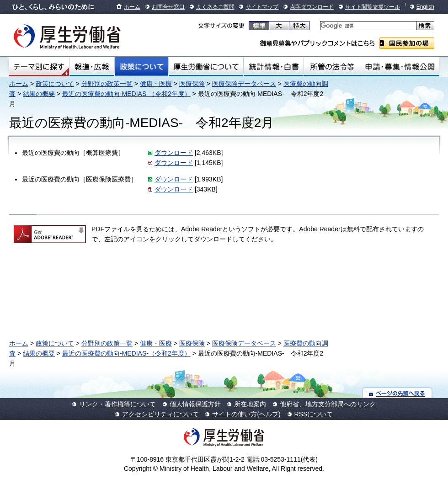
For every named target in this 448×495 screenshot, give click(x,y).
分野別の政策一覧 (107, 84)
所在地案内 (250, 404)
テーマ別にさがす (39, 67)
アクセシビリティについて (160, 414)
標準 (259, 26)
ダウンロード (174, 153)
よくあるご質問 (215, 7)
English (425, 7)
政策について (141, 67)
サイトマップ (262, 7)
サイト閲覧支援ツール (373, 7)
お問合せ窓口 (168, 7)
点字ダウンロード (312, 7)
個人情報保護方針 (195, 404)
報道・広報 (92, 67)
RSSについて (314, 414)
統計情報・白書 (274, 67)
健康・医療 (156, 84)
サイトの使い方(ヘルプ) (246, 414)
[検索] (367, 26)
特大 (299, 26)
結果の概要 (39, 94)
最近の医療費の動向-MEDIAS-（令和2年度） (126, 94)
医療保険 (192, 84)
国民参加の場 (407, 43)
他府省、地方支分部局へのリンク (328, 404)
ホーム (132, 7)
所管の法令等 (332, 67)
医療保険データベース (244, 84)
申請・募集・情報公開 (400, 67)
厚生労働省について (206, 67)
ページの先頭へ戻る (397, 393)
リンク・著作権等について (117, 404)
